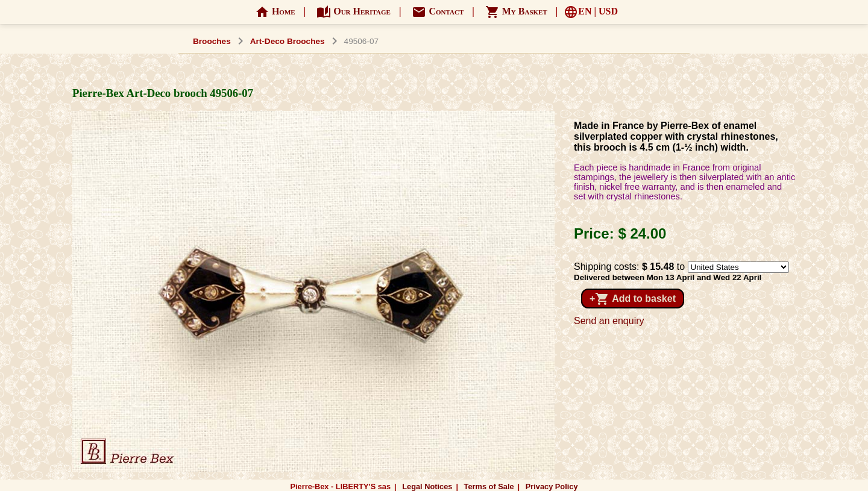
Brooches (212, 41)
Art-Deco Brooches (288, 41)
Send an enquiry (609, 321)
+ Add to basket (633, 299)
